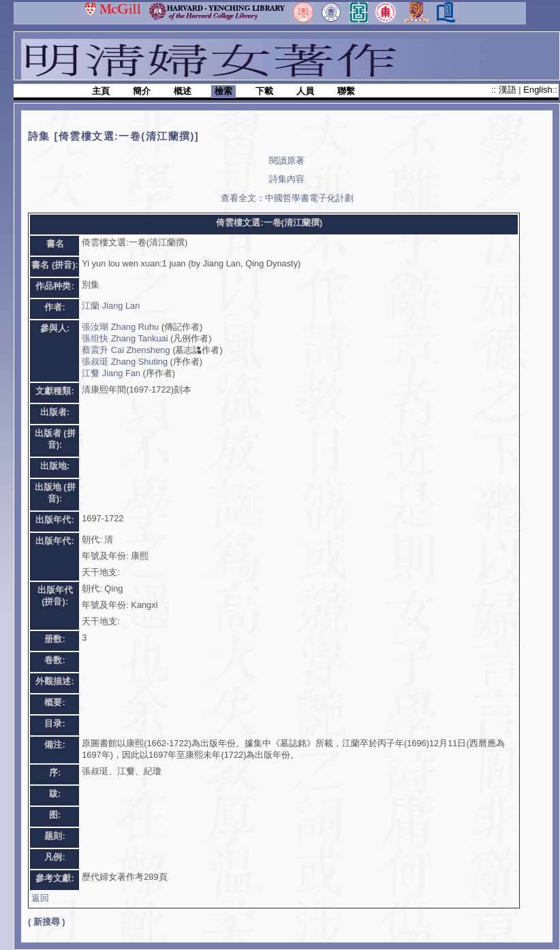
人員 (305, 91)
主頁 (101, 91)
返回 (40, 898)
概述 (183, 91)
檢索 (223, 91)
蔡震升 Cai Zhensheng (126, 350)
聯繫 (346, 91)
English (538, 90)
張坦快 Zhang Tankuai (125, 338)
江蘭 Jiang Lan (111, 306)
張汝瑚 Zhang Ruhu (120, 327)
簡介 (142, 91)
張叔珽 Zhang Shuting (125, 362)
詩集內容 (287, 179)
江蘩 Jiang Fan (111, 373)
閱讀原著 (287, 160)
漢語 (509, 90)
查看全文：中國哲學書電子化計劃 (287, 198)
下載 (264, 91)
